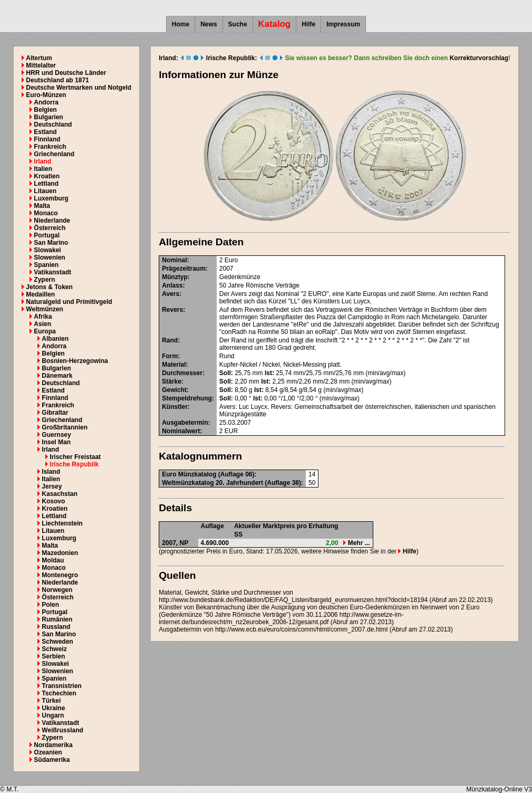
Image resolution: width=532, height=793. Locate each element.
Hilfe (308, 24)
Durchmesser (182, 373)
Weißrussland (62, 730)
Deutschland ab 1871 (57, 80)
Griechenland (54, 154)
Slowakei (47, 250)
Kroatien (47, 176)
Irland (42, 161)
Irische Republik (74, 464)
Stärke (172, 381)
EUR (231, 431)
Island (51, 472)
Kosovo (53, 501)
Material (174, 365)
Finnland (47, 139)
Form (170, 356)
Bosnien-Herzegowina (75, 361)
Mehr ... (356, 543)
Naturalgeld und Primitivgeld (69, 302)
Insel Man (56, 442)
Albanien (55, 339)
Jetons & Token (49, 287)
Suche (238, 24)
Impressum (343, 24)
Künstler (175, 407)
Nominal (174, 260)
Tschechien (59, 693)
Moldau (53, 560)
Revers (172, 310)
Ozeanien (48, 752)
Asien (42, 324)
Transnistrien (61, 686)
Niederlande (52, 221)
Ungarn (53, 715)
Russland (56, 627)
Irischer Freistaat (75, 457)
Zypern (44, 280)
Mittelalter (41, 65)
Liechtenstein (62, 523)
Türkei (51, 701)
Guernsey (56, 435)
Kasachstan (59, 494)
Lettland (46, 184)
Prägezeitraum (184, 269)
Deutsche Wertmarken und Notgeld (79, 88)
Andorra (46, 102)
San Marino (51, 243)
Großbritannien (65, 427)
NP (184, 543)
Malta (42, 206)
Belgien (45, 110)
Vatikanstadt (52, 272)
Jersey (52, 486)
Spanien (46, 265)
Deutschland (53, 125)
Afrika (43, 317)
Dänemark (57, 376)
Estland (45, 132)
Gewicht (174, 390)
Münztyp (175, 277)
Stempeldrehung (187, 398)
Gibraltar (55, 413)
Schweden (57, 642)
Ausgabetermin (185, 423)
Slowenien (49, 257)
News (209, 24)
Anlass (172, 285)
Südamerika (52, 760)
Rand (170, 340)
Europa (45, 331)
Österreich (50, 228)
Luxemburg (51, 198)
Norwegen (57, 590)
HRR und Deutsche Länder (66, 73)
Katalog (275, 24)
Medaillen (40, 294)
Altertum (39, 58)
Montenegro (60, 575)
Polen (50, 605)
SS (238, 534)
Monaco (46, 213)
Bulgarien (48, 117)
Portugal (47, 235)
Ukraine (53, 708)
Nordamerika (53, 745)
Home (181, 24)
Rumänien (57, 619)
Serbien (53, 656)
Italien (43, 169)
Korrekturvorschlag (479, 58)
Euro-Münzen (46, 95)
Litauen (45, 191)
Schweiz (54, 649)
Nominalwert (181, 431)
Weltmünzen (44, 309)
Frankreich (50, 147)
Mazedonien (60, 553)
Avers (171, 294)
